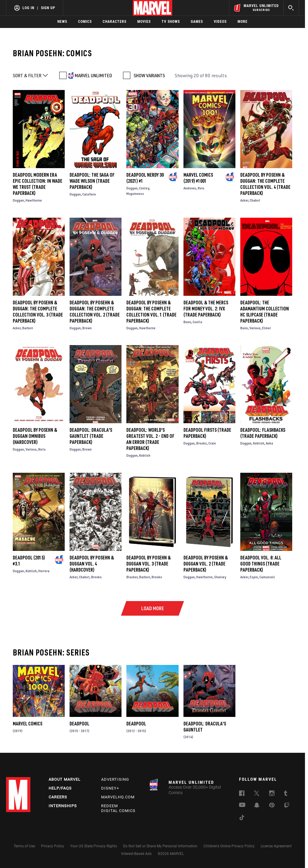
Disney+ (110, 788)
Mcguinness (135, 194)
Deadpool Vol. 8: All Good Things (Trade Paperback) (261, 564)
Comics (85, 22)
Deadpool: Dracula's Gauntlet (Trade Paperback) (91, 436)
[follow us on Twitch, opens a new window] (287, 806)
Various (255, 328)
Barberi (28, 328)
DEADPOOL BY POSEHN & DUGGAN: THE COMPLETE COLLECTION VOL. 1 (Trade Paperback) (151, 312)
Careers (58, 797)
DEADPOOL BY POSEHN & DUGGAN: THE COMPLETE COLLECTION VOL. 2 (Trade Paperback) (95, 312)
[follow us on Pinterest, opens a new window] (272, 806)
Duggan (18, 200)
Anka (269, 443)
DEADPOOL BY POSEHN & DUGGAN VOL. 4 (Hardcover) (92, 564)
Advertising (115, 779)
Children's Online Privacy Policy (229, 846)
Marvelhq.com (118, 797)
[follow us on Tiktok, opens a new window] (242, 818)
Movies (144, 22)
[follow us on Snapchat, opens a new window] (257, 806)
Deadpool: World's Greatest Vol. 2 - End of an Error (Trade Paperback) (150, 439)
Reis (201, 188)
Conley (144, 188)
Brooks (202, 443)
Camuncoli (267, 577)
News (62, 22)
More (243, 22)
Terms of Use (24, 846)
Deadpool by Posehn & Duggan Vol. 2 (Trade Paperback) (206, 564)
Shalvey (220, 577)
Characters (115, 22)
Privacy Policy (53, 846)
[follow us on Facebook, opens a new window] (242, 794)
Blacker (132, 577)
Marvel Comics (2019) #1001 (198, 178)
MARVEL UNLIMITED (93, 75)
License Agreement (276, 846)
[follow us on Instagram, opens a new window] (272, 794)
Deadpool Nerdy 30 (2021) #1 (145, 178)
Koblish (145, 455)
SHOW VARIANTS (149, 75)
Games (197, 22)
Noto (42, 449)
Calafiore (89, 194)
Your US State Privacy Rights (94, 846)
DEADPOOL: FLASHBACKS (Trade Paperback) (263, 433)
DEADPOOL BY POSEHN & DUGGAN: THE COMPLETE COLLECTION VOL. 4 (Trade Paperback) (265, 184)
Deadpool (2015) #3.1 (29, 561)
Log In (28, 8)
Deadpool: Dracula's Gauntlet (205, 727)
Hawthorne (34, 200)
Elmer (267, 328)
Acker (244, 200)
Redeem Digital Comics (118, 808)
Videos (220, 22)
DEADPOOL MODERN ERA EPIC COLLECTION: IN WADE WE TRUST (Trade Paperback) (38, 184)
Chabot (255, 200)
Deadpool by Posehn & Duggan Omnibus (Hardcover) (35, 436)
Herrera (44, 571)
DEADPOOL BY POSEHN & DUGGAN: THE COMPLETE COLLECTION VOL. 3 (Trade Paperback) (38, 312)
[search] (291, 8)
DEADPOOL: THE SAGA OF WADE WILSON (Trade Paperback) (92, 181)
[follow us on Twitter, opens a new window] (257, 794)
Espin (254, 577)
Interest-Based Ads (136, 854)
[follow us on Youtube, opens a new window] (242, 805)
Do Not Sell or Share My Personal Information (160, 846)
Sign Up (48, 8)
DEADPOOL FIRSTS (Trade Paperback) (207, 433)
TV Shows (171, 22)
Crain (212, 443)
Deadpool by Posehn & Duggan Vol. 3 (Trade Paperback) (149, 564)
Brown (87, 328)
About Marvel (65, 779)
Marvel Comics (27, 724)
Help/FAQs (60, 788)
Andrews (190, 188)
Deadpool (79, 724)
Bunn (187, 322)
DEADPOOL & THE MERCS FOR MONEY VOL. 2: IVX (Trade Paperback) (206, 309)
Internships (63, 806)
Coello (197, 322)
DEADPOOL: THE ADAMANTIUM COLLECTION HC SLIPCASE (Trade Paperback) (265, 312)
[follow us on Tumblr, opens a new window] (286, 794)
